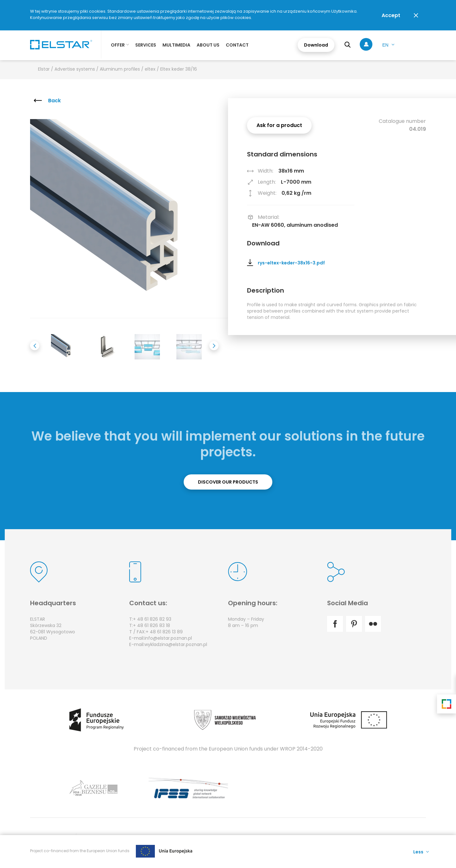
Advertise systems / (77, 69)
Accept (391, 15)
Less (418, 851)
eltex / (152, 69)
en (385, 45)
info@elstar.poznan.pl (168, 638)
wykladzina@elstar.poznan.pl (176, 644)
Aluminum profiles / (122, 69)
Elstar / (46, 69)
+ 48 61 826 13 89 (164, 632)
